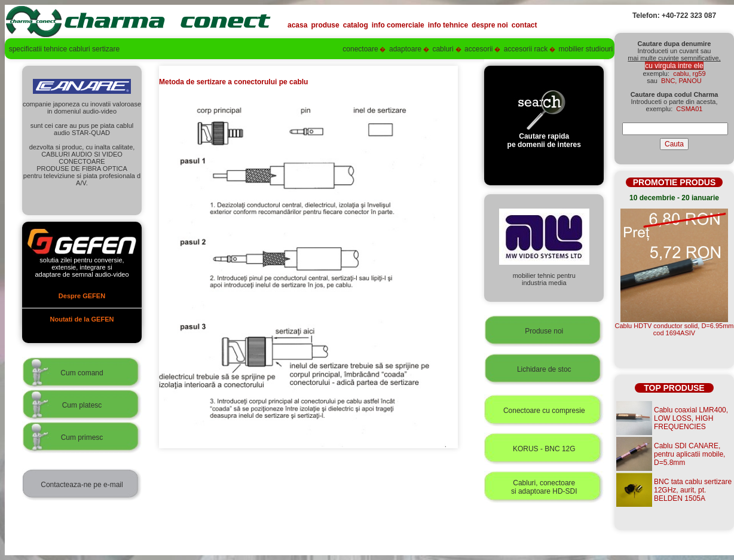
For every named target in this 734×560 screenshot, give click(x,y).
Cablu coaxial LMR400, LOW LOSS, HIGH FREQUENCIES (691, 418)
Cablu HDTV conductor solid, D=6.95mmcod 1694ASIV (675, 329)
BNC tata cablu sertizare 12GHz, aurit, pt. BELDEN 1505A (693, 490)
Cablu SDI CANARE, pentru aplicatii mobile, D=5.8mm (689, 454)
